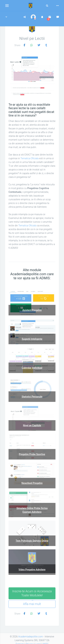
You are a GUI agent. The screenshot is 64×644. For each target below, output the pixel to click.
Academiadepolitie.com (31, 637)
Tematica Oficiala (30, 158)
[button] (6, 17)
